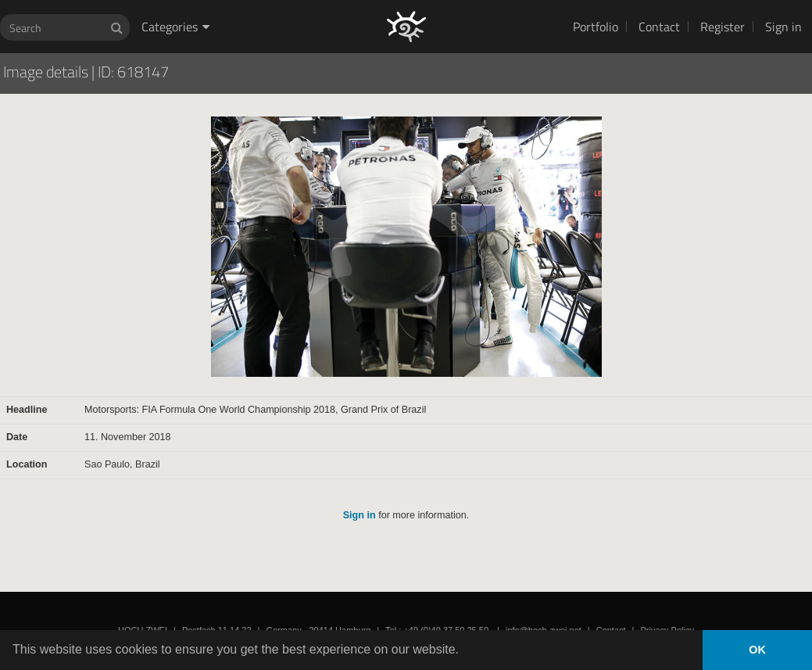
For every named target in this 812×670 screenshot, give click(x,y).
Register (723, 27)
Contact (659, 27)
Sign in (783, 27)
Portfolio (596, 27)
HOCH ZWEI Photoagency (381, 0)
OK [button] (757, 650)
